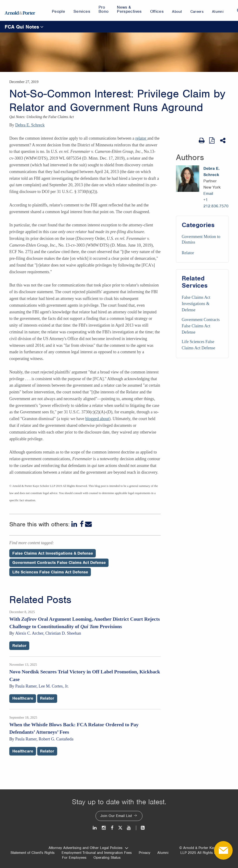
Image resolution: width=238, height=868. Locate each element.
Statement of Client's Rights (33, 853)
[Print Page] (202, 141)
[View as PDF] (212, 140)
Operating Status (107, 858)
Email (208, 193)
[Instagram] (104, 828)
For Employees (74, 858)
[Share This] (223, 141)
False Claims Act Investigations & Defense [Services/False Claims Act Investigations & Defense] (196, 304)
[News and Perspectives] (141, 828)
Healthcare (23, 698)
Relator (188, 253)
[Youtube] (129, 828)
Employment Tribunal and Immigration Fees (97, 853)
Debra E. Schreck (30, 125)
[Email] (88, 524)
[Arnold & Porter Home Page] (20, 10)
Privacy (145, 853)
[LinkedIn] (75, 524)
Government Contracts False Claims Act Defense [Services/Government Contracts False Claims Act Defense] (201, 326)
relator (141, 138)
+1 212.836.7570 (216, 203)
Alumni (163, 853)
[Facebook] (82, 524)
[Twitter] (120, 828)
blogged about (97, 419)
